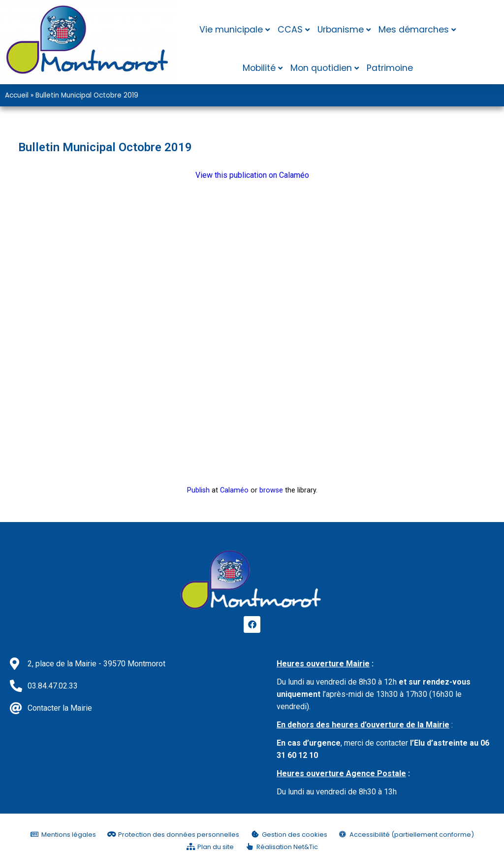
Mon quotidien (321, 68)
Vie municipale (231, 30)
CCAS (290, 30)
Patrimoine (390, 68)
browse (271, 490)
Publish (198, 490)
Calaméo (234, 490)
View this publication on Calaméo (252, 175)
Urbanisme (341, 30)
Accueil (17, 95)
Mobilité (259, 68)
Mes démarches (414, 30)
